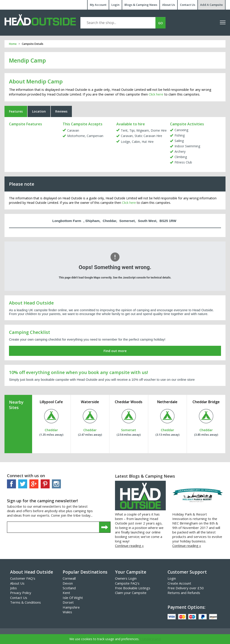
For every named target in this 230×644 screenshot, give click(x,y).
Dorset (68, 602)
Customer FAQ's (23, 578)
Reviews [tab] (61, 111)
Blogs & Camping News (141, 5)
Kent (66, 593)
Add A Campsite (211, 5)
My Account (98, 5)
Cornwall (69, 578)
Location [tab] (39, 111)
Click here (156, 94)
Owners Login (126, 578)
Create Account (179, 583)
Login (115, 5)
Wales (67, 612)
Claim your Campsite (131, 593)
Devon (68, 583)
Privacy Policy (21, 593)
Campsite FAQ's (127, 583)
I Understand (151, 639)
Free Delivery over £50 (186, 588)
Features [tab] (16, 111)
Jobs (13, 588)
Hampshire (71, 607)
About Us (169, 5)
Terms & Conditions (25, 602)
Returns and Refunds (184, 593)
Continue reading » (129, 546)
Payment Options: (186, 607)
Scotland (69, 588)
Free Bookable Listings (133, 588)
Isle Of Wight (73, 598)
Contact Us (188, 5)
